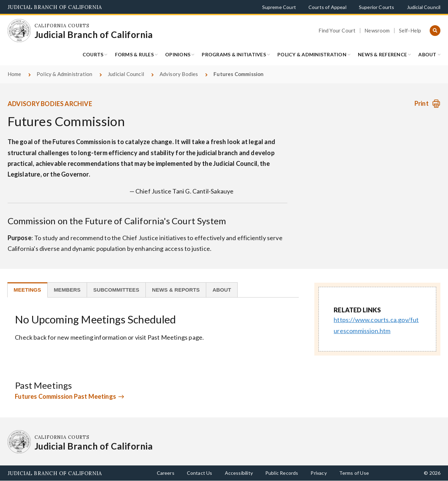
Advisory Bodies (179, 74)
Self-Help (410, 31)
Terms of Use (354, 473)
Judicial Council (424, 7)
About (427, 54)
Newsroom (377, 31)
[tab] (27, 290)
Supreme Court (279, 7)
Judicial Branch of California (55, 7)
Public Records (282, 473)
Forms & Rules (134, 54)
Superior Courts (377, 7)
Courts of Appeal (327, 7)
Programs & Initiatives (234, 54)
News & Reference (382, 54)
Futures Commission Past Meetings (65, 396)
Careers (166, 473)
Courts (93, 54)
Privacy (318, 473)
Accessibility (239, 473)
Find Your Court (337, 31)
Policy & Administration (312, 54)
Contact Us (200, 473)
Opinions (178, 54)
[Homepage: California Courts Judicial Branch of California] (19, 31)
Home (15, 74)
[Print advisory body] (427, 103)
